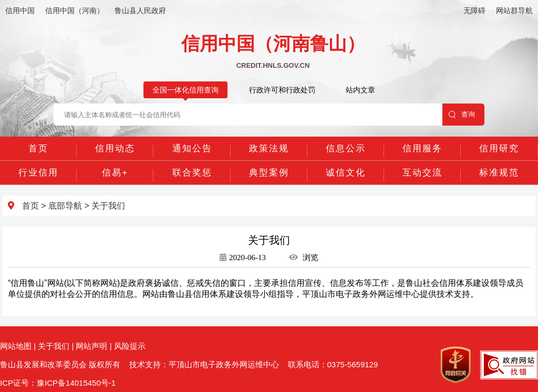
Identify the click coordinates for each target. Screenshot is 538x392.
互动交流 (422, 173)
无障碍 (474, 11)
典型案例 (269, 173)
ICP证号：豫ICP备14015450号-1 (58, 383)
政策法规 (269, 148)
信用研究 (499, 148)
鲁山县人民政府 (140, 11)
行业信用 (38, 173)
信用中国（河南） (75, 11)
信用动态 (115, 148)
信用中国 (20, 11)
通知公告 (192, 148)
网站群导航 (514, 11)
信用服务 (422, 148)
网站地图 (16, 346)
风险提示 (130, 346)
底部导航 (65, 206)
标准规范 (499, 173)
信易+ (115, 173)
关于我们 (108, 206)
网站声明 (91, 346)
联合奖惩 (192, 173)
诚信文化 (346, 173)
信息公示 (346, 148)
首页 (38, 148)
